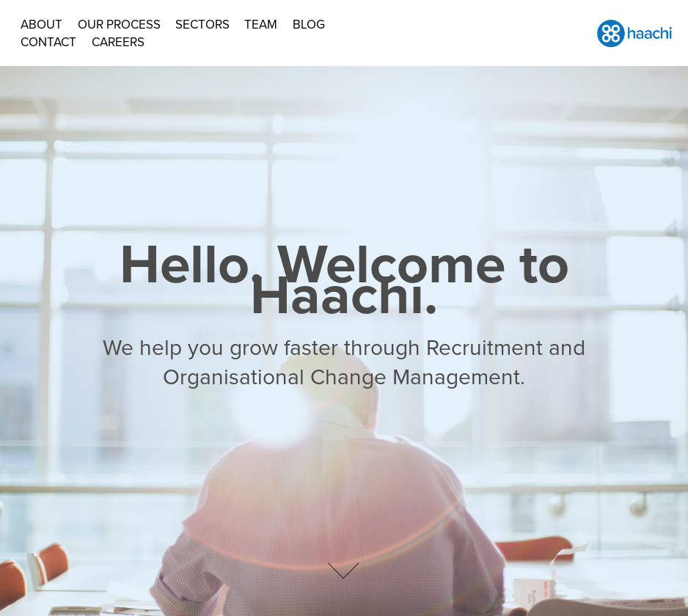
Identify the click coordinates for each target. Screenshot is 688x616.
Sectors (202, 24)
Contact (48, 42)
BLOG (309, 24)
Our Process (119, 24)
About (41, 24)
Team (261, 24)
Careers (118, 42)
